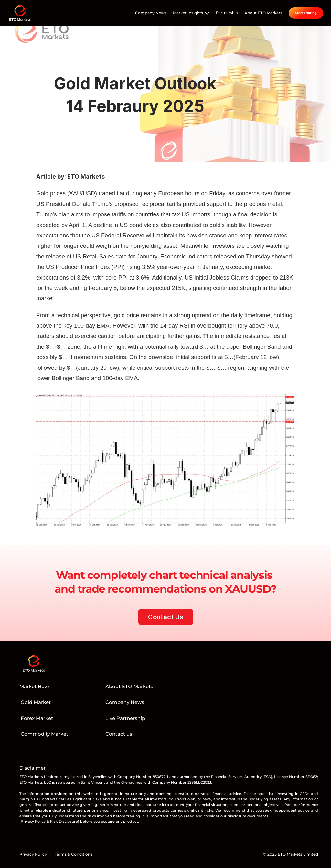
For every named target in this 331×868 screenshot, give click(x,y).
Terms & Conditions (74, 854)
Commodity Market (44, 734)
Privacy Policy (33, 854)
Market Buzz (35, 686)
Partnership (227, 13)
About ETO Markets (263, 13)
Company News (151, 13)
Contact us (119, 734)
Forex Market (36, 718)
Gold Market (35, 702)
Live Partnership (125, 718)
